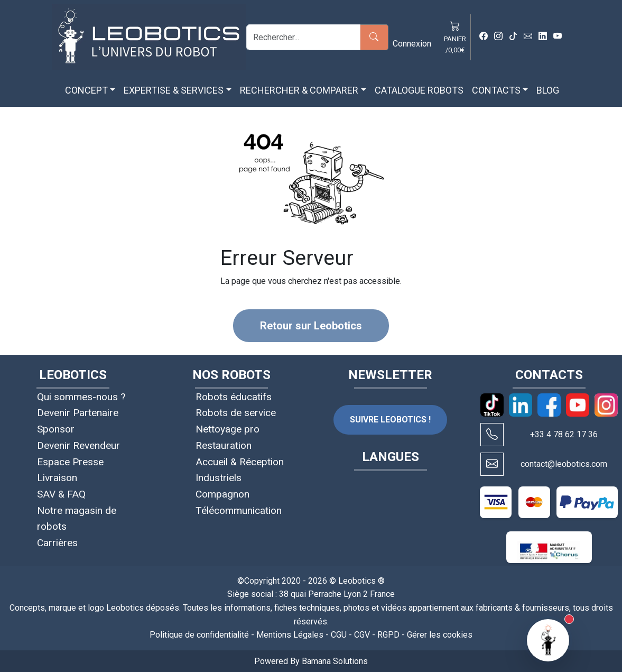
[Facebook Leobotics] (484, 37)
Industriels (219, 478)
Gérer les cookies (440, 635)
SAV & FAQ (61, 494)
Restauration (224, 445)
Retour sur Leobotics (311, 326)
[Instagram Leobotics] (498, 37)
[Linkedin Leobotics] (543, 37)
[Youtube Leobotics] (558, 37)
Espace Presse (70, 462)
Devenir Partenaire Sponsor (78, 421)
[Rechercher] (303, 37)
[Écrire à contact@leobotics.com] (492, 464)
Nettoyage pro (228, 429)
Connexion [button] (412, 44)
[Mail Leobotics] (528, 37)
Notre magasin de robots (77, 519)
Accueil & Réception (240, 462)
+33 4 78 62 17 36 (564, 434)
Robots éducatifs (234, 397)
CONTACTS (496, 90)
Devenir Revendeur (78, 445)
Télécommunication (239, 510)
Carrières (57, 543)
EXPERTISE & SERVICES (174, 90)
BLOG (548, 90)
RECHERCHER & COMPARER (299, 90)
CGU (339, 635)
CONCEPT (86, 90)
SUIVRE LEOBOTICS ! (390, 420)
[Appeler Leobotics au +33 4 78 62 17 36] (492, 435)
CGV (362, 635)
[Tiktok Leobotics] (513, 37)
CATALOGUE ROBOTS (419, 90)
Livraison (57, 478)
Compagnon (222, 494)
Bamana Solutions (335, 661)
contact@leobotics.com (564, 464)
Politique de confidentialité (199, 635)
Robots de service (236, 413)
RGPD (388, 635)
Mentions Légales (290, 635)
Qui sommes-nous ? (81, 397)
